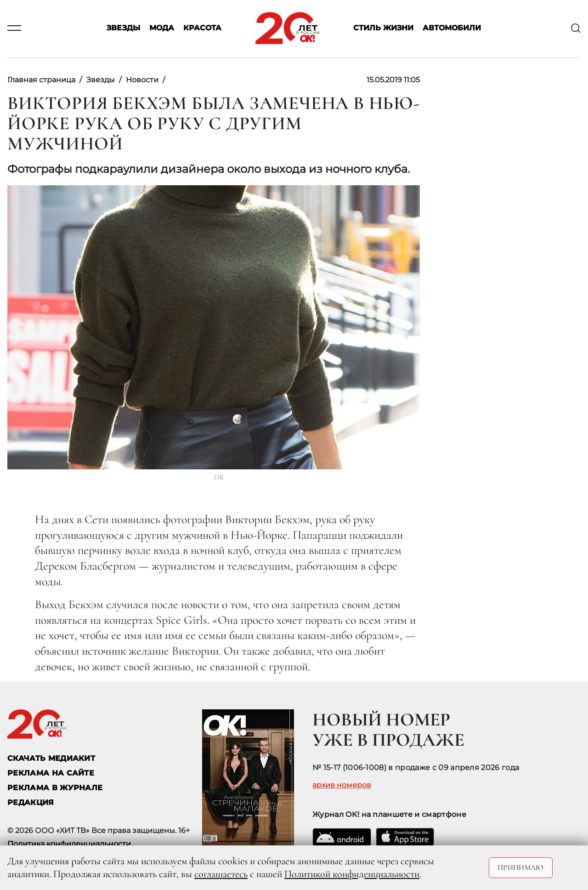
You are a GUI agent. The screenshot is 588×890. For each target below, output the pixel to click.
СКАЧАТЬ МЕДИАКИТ (51, 758)
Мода (162, 28)
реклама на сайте (51, 773)
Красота (202, 28)
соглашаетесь (221, 874)
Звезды (123, 28)
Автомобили (452, 28)
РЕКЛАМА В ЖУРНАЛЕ (55, 788)
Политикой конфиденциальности (352, 874)
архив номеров (342, 785)
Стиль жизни (383, 28)
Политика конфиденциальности (69, 844)
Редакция (31, 802)
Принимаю (521, 867)
